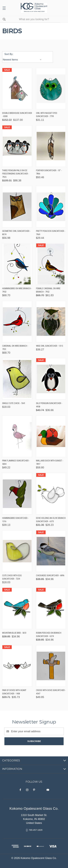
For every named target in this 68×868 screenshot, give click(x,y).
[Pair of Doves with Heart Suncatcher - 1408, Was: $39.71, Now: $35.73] (17, 666)
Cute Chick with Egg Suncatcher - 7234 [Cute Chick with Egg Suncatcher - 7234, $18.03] (12, 577)
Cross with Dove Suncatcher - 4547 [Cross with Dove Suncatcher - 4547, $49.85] (51, 692)
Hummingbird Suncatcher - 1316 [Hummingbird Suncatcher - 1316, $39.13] (15, 520)
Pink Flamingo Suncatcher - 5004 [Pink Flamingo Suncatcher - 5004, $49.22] (16, 462)
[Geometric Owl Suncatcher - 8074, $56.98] (17, 207)
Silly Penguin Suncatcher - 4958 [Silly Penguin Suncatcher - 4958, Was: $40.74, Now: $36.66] (49, 405)
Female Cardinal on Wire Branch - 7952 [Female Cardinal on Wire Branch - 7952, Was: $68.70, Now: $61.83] (48, 290)
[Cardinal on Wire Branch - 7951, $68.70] (17, 321)
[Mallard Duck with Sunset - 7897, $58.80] (51, 436)
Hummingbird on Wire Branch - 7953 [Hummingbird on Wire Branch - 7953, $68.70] (17, 290)
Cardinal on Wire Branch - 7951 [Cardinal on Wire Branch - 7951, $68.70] (15, 348)
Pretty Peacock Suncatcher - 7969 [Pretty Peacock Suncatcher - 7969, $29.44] (51, 233)
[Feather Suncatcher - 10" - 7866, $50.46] (51, 146)
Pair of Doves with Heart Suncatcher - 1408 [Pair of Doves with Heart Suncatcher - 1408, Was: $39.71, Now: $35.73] (14, 692)
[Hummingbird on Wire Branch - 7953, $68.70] (17, 264)
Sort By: (9, 54)
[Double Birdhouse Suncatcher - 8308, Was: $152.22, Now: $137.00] (17, 89)
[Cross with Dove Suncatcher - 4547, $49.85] (51, 666)
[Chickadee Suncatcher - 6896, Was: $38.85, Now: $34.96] (51, 551)
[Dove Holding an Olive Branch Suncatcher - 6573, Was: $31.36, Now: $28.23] (51, 494)
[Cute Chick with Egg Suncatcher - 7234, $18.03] (17, 551)
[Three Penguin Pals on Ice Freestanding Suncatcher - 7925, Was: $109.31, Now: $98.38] (17, 146)
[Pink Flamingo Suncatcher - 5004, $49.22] (17, 436)
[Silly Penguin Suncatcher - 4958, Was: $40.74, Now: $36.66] (51, 379)
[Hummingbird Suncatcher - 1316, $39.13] (17, 494)
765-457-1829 (36, 830)
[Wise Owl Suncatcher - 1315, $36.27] (51, 321)
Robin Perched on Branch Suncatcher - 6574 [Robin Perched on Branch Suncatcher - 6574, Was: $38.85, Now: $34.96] (49, 635)
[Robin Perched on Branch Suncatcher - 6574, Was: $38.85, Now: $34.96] (51, 608)
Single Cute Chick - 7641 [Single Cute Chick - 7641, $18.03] (14, 403)
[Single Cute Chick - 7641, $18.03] (17, 379)
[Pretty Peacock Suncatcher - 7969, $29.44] (51, 207)
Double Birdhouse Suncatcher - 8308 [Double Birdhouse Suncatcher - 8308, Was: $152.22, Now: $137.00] (17, 115)
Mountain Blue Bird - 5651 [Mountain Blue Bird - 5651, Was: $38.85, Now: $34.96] (14, 633)
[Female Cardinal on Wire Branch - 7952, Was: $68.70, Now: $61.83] (51, 264)
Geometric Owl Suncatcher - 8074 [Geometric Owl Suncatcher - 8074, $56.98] (16, 233)
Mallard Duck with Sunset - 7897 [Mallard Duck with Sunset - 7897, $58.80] (50, 462)
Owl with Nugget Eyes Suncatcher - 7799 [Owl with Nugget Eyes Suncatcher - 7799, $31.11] (47, 115)
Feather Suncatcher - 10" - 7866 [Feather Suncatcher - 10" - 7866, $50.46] (49, 172)
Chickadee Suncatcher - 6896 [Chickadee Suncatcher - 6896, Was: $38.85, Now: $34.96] (50, 575)
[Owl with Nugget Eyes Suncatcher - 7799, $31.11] (51, 89)
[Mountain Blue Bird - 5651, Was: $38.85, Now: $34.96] (17, 608)
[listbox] (23, 60)
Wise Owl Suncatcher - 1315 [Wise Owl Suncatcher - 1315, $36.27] (49, 346)
